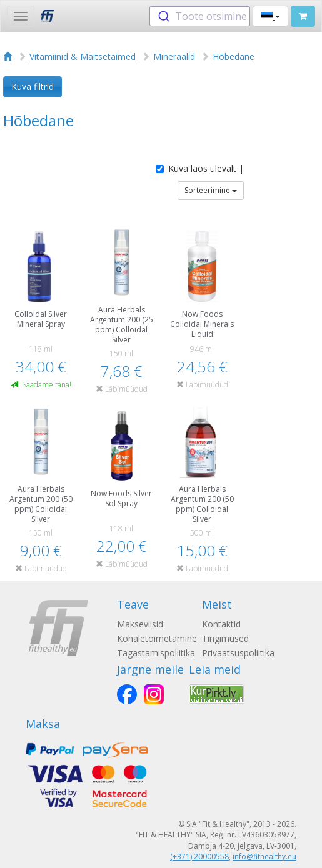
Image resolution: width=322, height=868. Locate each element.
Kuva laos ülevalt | (200, 168)
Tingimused (225, 638)
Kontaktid (221, 624)
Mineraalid (174, 57)
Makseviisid (140, 624)
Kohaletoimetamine (157, 638)
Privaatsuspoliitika (238, 653)
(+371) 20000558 (199, 856)
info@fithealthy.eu (264, 856)
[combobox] (200, 16)
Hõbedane (234, 57)
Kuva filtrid (33, 87)
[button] (270, 16)
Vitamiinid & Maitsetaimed (83, 57)
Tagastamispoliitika (156, 653)
